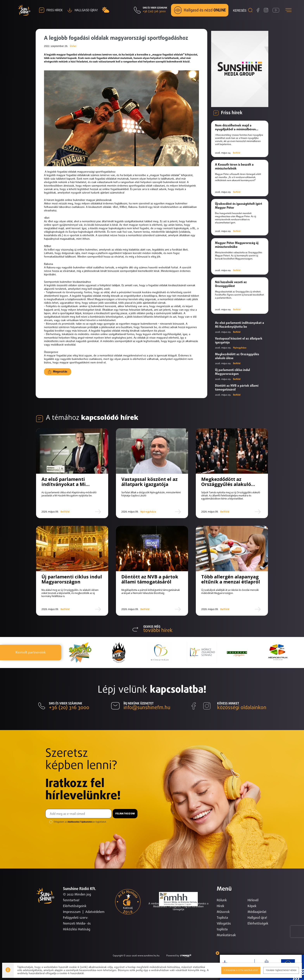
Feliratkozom (125, 814)
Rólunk (222, 900)
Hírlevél (253, 900)
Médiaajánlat (257, 912)
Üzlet (73, 46)
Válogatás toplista (224, 927)
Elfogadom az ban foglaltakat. (80, 822)
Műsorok (223, 912)
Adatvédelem (95, 912)
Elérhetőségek (258, 924)
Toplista (222, 918)
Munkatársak (226, 935)
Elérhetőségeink (75, 906)
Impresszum (72, 912)
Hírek (221, 906)
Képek (252, 906)
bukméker (91, 250)
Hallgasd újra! (257, 918)
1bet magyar (130, 225)
